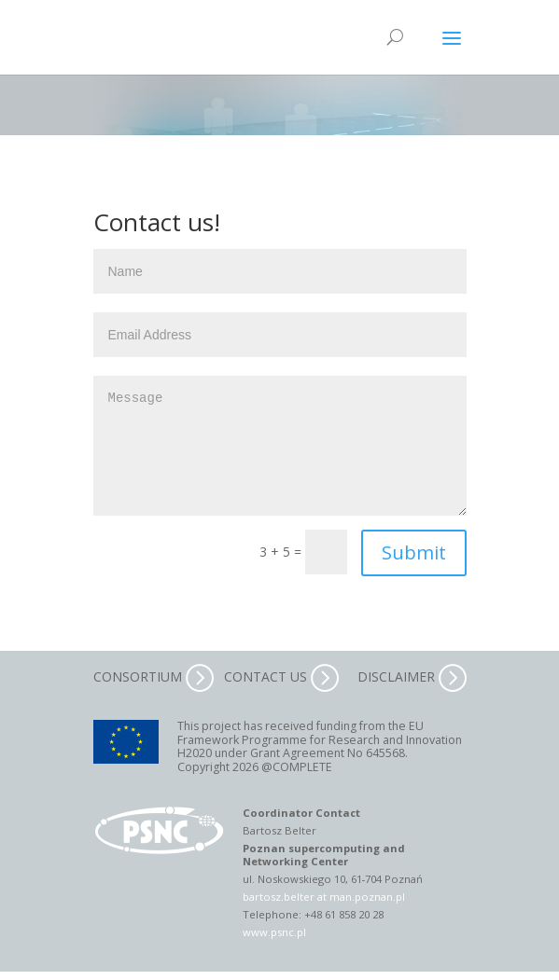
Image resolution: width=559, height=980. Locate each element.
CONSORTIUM (154, 676)
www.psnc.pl (274, 932)
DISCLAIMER (412, 676)
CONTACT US (281, 676)
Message (280, 446)
